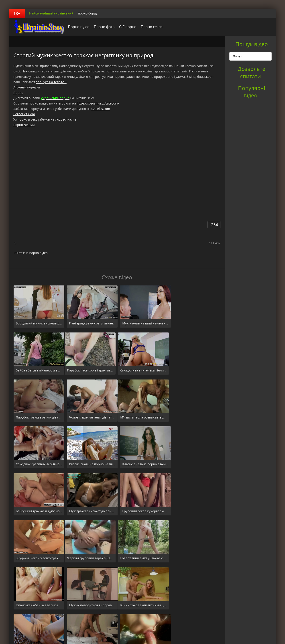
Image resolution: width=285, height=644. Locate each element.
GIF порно (126, 27)
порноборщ (37, 27)
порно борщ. (88, 13)
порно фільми (24, 125)
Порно (18, 93)
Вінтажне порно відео (31, 253)
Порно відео (77, 27)
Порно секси (151, 27)
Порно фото (103, 27)
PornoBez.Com (24, 114)
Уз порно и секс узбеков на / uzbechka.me (45, 119)
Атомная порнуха (27, 87)
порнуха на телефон (51, 82)
